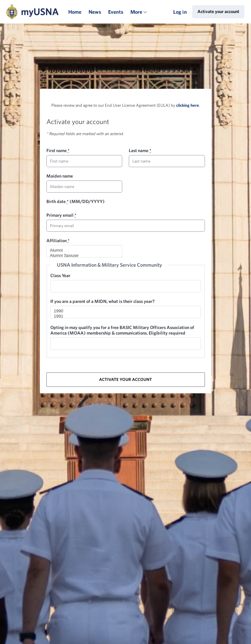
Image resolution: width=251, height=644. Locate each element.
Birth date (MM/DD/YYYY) (75, 201)
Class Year (60, 275)
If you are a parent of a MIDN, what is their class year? (102, 301)
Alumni (82, 250)
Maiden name (60, 176)
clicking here (188, 105)
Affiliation (58, 241)
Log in (180, 12)
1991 (123, 316)
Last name (140, 150)
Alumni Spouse (82, 256)
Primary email (61, 215)
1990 (123, 311)
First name (58, 150)
